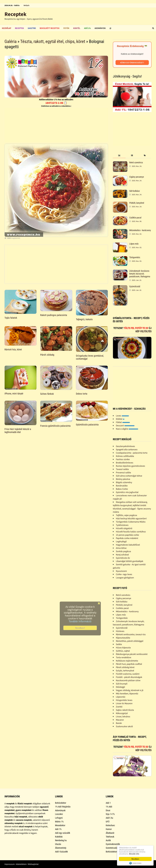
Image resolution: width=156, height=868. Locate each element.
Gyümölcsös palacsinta (87, 425)
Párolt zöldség (47, 355)
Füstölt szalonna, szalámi (128, 674)
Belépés (27, 5)
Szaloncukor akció (124, 726)
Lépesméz (121, 697)
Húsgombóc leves (124, 700)
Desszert (125, 425)
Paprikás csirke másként (127, 538)
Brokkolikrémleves (125, 463)
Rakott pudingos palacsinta (54, 315)
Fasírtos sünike (123, 459)
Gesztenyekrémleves (125, 446)
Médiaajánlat (33, 864)
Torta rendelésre (124, 657)
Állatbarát (110, 833)
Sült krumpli (122, 684)
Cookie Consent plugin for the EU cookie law (135, 863)
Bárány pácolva (123, 479)
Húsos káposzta (123, 648)
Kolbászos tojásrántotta (127, 661)
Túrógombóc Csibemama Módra (131, 522)
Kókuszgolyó (122, 713)
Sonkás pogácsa (123, 551)
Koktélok (59, 837)
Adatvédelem (21, 864)
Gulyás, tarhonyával (125, 670)
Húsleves (120, 631)
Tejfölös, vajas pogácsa (126, 515)
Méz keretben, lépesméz (127, 693)
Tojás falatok (11, 318)
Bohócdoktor (61, 803)
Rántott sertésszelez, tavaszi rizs (131, 634)
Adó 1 (108, 803)
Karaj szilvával (122, 555)
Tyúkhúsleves (122, 525)
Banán (119, 723)
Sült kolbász (135, 191)
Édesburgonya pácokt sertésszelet (132, 654)
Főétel (123, 422)
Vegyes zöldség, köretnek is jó (130, 690)
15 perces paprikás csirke (127, 535)
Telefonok (110, 837)
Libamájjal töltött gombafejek (130, 561)
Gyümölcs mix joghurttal (127, 492)
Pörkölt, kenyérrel (137, 203)
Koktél (77, 28)
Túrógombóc (135, 257)
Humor (109, 829)
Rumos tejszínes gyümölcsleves (130, 466)
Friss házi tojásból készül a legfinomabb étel (18, 431)
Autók (108, 840)
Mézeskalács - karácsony (140, 230)
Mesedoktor (60, 825)
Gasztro (32, 28)
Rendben (135, 859)
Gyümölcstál (135, 286)
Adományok (100, 28)
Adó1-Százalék (61, 852)
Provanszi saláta (123, 472)
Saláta (119, 644)
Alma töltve (121, 548)
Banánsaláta (122, 486)
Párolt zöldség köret (125, 667)
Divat (108, 810)
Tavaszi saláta (122, 469)
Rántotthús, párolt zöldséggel (130, 641)
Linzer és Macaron (124, 703)
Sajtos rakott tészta (125, 710)
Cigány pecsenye (137, 177)
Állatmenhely (61, 848)
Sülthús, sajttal (123, 651)
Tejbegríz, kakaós (84, 319)
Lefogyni (59, 818)
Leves (122, 416)
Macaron (120, 720)
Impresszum (10, 864)
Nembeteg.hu (61, 840)
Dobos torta (82, 394)
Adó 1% (87, 28)
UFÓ (108, 822)
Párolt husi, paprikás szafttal (129, 664)
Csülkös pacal (135, 218)
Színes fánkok (47, 394)
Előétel (120, 419)
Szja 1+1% (110, 814)
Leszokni (59, 814)
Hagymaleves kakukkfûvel (128, 545)
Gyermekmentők (113, 844)
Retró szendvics (136, 162)
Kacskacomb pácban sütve (128, 680)
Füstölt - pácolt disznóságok (129, 677)
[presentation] (119, 156)
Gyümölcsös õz (123, 558)
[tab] (119, 156)
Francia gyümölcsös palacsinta (55, 426)
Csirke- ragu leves (124, 574)
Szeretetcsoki (111, 848)
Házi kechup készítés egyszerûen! (131, 518)
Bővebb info (134, 854)
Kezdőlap (7, 28)
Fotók (66, 28)
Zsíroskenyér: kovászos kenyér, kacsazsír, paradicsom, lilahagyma (140, 274)
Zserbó (119, 707)
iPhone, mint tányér (14, 394)
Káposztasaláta (123, 638)
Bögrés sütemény (124, 482)
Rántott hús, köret (13, 350)
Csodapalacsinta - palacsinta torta (132, 453)
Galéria (11, 41)
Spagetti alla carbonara (127, 449)
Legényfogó (121, 541)
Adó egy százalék (63, 833)
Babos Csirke (122, 489)
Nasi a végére (127, 429)
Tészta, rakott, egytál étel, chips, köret (53, 41)
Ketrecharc (110, 825)
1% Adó (109, 807)
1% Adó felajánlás (63, 807)
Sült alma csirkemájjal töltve (129, 476)
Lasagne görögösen (125, 578)
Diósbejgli (120, 687)
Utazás (58, 844)
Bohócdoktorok (112, 852)
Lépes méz (134, 244)
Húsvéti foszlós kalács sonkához (131, 532)
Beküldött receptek (50, 28)
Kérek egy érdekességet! (132, 63)
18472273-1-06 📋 (56, 103)
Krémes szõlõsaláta (125, 456)
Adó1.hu (109, 818)
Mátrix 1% (59, 822)
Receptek (15, 14)
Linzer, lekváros (123, 716)
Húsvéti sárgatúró (124, 528)
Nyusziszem (121, 571)
